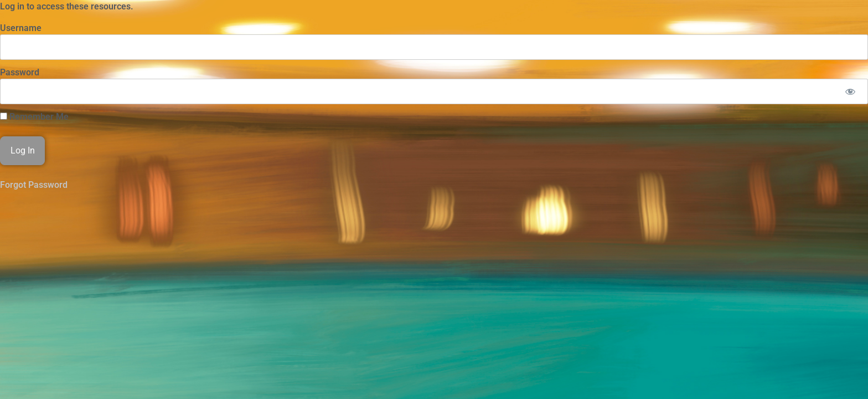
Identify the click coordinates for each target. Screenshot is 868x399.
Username (21, 28)
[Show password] (850, 91)
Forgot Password (34, 185)
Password (20, 72)
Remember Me (34, 117)
